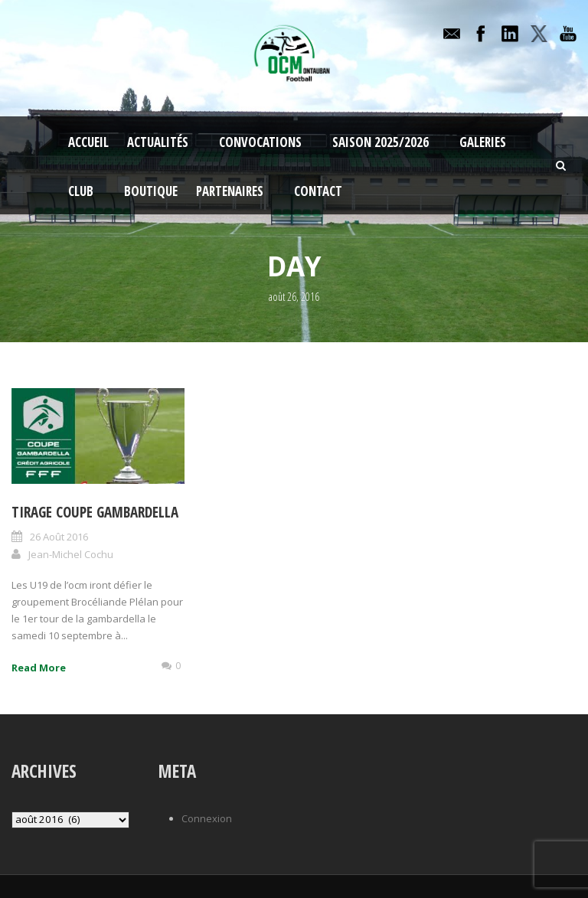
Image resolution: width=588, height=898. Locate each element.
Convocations (260, 142)
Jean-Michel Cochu (71, 554)
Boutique (151, 191)
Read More (39, 668)
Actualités (158, 142)
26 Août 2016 (59, 537)
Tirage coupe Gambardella (95, 512)
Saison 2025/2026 (381, 142)
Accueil (88, 142)
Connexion (207, 818)
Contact (318, 191)
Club (81, 191)
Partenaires (230, 191)
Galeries (483, 142)
